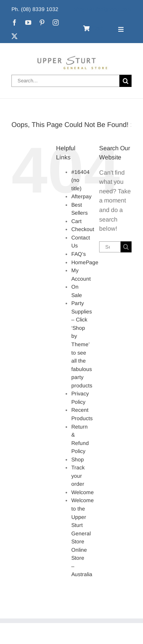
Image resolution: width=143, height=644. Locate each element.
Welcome (83, 492)
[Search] (125, 81)
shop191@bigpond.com (103, 9)
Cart (76, 221)
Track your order (78, 476)
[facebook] (14, 22)
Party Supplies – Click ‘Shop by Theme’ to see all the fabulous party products (82, 344)
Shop (78, 459)
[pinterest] (42, 22)
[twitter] (14, 36)
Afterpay (81, 196)
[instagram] (56, 22)
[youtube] (28, 22)
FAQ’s (79, 254)
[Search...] (65, 81)
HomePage (85, 262)
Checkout (83, 229)
